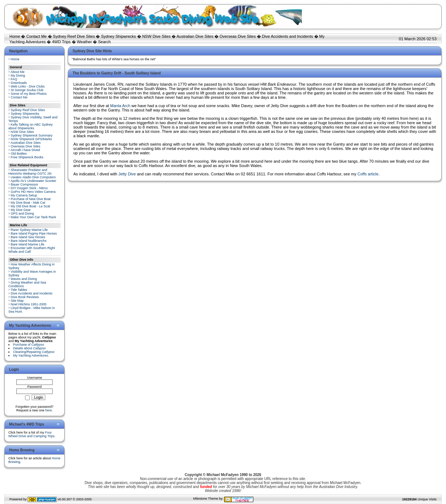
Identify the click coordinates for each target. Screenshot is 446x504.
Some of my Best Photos (29, 94)
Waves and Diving (24, 279)
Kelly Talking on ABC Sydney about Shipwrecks (30, 126)
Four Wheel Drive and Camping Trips (31, 434)
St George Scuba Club (27, 90)
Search (104, 42)
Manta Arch (120, 106)
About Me (18, 72)
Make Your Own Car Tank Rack (34, 217)
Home (15, 36)
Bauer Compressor (25, 184)
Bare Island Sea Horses (28, 237)
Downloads (19, 83)
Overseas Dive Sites (238, 36)
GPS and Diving (22, 214)
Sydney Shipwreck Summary (32, 135)
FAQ (14, 79)
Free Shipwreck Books (27, 157)
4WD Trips (61, 42)
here (49, 410)
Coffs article (368, 174)
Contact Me (36, 36)
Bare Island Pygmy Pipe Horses (34, 233)
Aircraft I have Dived (25, 150)
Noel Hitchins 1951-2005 (29, 304)
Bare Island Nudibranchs (29, 241)
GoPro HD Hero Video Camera (33, 192)
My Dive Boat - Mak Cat (28, 203)
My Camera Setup (24, 195)
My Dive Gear (21, 210)
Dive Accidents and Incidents (288, 36)
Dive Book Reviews (25, 297)
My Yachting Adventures (30, 355)
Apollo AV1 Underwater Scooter (33, 181)
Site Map (17, 301)
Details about (29, 348)
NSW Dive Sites (156, 36)
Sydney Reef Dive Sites (74, 36)
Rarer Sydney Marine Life (29, 230)
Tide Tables (19, 290)
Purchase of (29, 345)
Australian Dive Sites (195, 36)
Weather (84, 42)
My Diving (18, 76)
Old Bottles (19, 154)
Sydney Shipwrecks (119, 36)
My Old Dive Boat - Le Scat (31, 206)
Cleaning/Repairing (34, 352)
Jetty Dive (127, 174)
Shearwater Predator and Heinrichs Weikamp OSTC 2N (30, 172)
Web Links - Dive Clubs (28, 86)
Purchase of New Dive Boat (31, 199)
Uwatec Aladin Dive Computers (33, 177)
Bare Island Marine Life (28, 244)
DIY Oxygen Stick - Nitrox (29, 188)
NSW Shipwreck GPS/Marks (32, 139)
